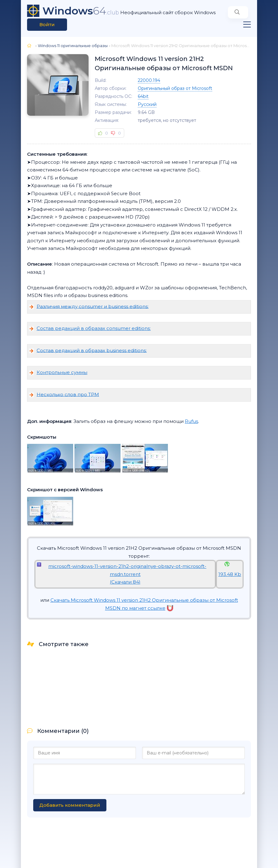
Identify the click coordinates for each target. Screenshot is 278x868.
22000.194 (149, 80)
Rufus (191, 421)
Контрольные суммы (62, 372)
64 (81, 11)
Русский (147, 104)
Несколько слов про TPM (68, 394)
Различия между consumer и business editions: (93, 306)
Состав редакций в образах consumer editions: (94, 328)
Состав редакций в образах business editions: (92, 350)
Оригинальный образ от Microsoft (175, 88)
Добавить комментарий (70, 805)
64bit (143, 96)
